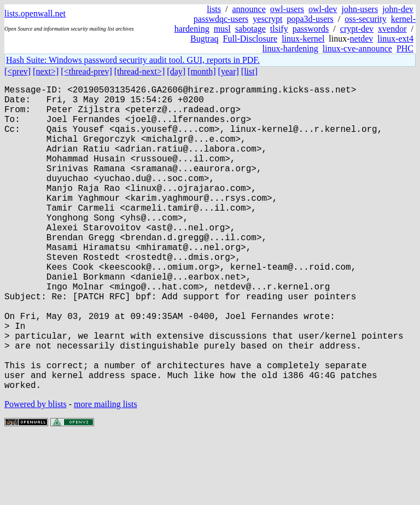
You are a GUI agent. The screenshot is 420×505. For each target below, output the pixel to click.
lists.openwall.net (35, 13)
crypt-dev (357, 29)
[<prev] (17, 71)
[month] (202, 71)
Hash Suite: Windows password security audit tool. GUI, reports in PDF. (133, 60)
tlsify (279, 29)
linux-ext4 (395, 39)
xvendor (392, 29)
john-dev (398, 9)
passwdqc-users (221, 19)
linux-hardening (290, 48)
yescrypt (267, 19)
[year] (229, 71)
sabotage (250, 29)
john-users (360, 9)
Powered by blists (36, 472)
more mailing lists (106, 472)
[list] (249, 71)
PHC (405, 48)
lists (214, 9)
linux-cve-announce (357, 48)
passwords (311, 29)
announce (249, 9)
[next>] (46, 71)
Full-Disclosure (250, 39)
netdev (362, 39)
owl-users (287, 9)
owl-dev (323, 9)
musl (222, 29)
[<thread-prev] (86, 71)
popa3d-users (310, 19)
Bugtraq (205, 39)
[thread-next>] (140, 71)
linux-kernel (303, 39)
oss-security (365, 19)
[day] (176, 71)
